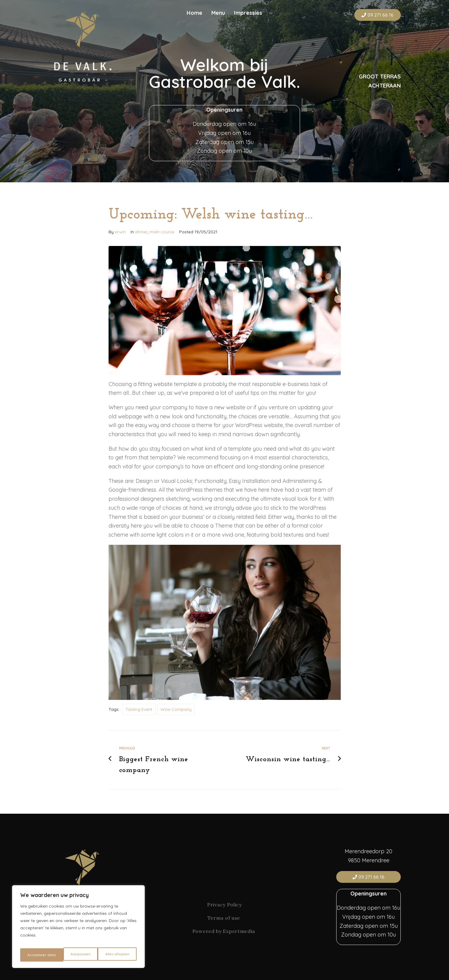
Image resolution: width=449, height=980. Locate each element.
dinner (141, 232)
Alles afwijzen (74, 955)
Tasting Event (139, 709)
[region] (78, 929)
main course (162, 232)
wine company (176, 709)
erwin (120, 232)
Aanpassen (37, 955)
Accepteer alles (116, 955)
